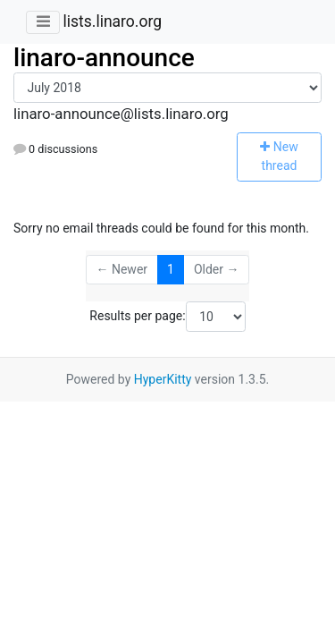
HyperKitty (163, 379)
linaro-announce (104, 58)
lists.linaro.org (112, 21)
